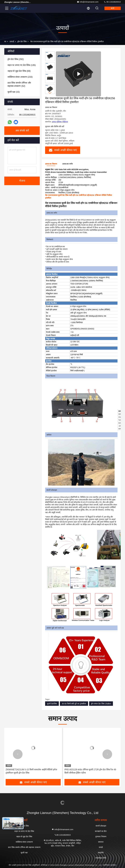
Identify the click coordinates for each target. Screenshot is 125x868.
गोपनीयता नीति (101, 858)
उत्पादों (12, 41)
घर (5, 41)
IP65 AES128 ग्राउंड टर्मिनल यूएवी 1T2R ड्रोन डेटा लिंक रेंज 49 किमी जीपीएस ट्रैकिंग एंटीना (90, 771)
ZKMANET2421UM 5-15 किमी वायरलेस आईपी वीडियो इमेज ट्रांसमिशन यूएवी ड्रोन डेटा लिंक (31, 771)
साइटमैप (101, 853)
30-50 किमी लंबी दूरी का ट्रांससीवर (74, 704)
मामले (101, 847)
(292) (16, 59)
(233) (20, 77)
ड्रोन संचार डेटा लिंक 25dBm (101, 704)
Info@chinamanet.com (88, 2)
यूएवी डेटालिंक (52, 704)
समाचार (101, 842)
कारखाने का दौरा (101, 831)
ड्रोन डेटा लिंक (22, 41)
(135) (22, 65)
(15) (14, 92)
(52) (19, 84)
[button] (50, 93)
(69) (19, 71)
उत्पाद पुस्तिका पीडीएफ (60, 122)
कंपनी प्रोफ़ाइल (101, 826)
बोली (113, 8)
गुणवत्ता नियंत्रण (101, 837)
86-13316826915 (112, 2)
